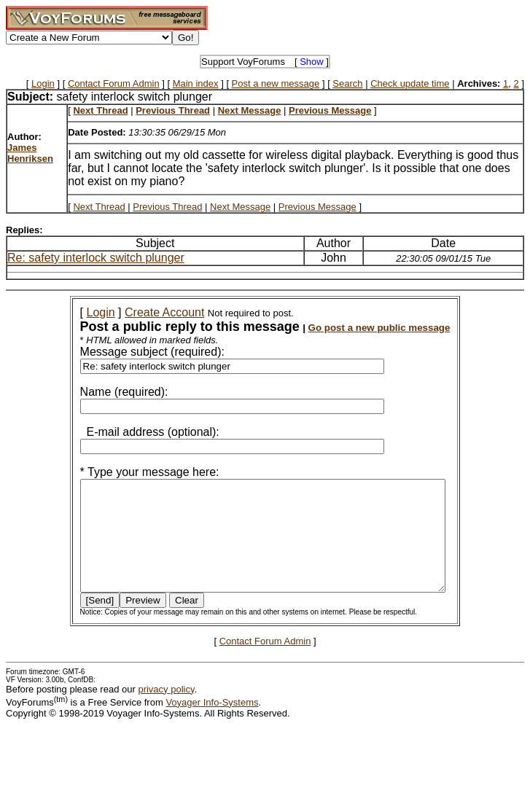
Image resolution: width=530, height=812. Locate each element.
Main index (196, 83)
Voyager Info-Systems (212, 724)
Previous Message (317, 207)
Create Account (145, 312)
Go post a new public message (360, 328)
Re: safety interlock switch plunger (96, 258)
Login (43, 83)
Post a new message (276, 83)
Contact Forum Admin (114, 83)
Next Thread (99, 207)
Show (312, 62)
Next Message (240, 207)
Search (347, 83)
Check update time (410, 83)
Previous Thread (167, 207)
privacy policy (166, 711)
